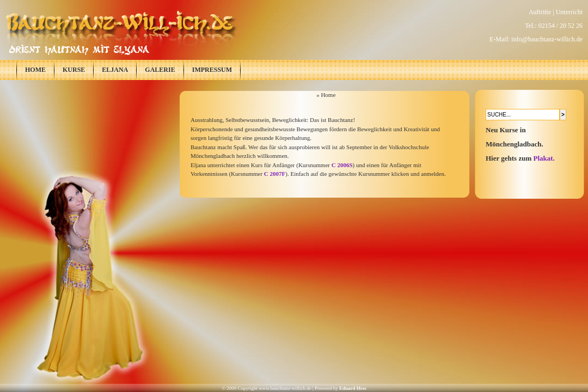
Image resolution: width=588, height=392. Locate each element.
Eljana (115, 70)
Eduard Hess (353, 388)
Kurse (74, 70)
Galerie (160, 70)
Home (35, 70)
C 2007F (275, 174)
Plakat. (544, 158)
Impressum (212, 70)
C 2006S (342, 165)
